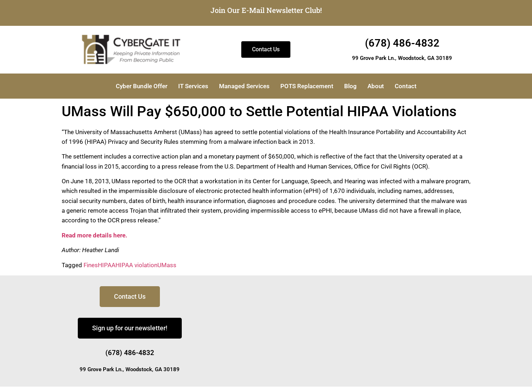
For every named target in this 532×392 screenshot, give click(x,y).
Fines (91, 265)
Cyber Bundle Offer (142, 86)
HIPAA (107, 265)
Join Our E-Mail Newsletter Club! (266, 10)
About (376, 86)
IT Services (193, 86)
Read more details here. (94, 235)
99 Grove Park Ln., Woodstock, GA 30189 (402, 58)
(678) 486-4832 (402, 43)
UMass (167, 265)
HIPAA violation (136, 265)
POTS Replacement (307, 86)
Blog (350, 86)
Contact (406, 86)
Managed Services (244, 86)
